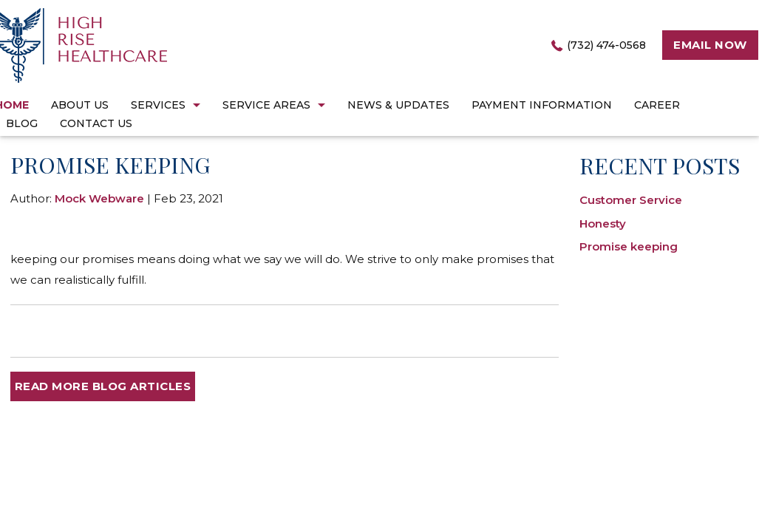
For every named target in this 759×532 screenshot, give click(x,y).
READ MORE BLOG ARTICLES (103, 386)
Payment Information (542, 105)
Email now (710, 45)
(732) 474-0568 (606, 45)
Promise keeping (629, 246)
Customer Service (631, 200)
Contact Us (96, 123)
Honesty (603, 224)
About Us (80, 105)
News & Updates (398, 105)
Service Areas (266, 105)
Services (158, 105)
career (657, 105)
